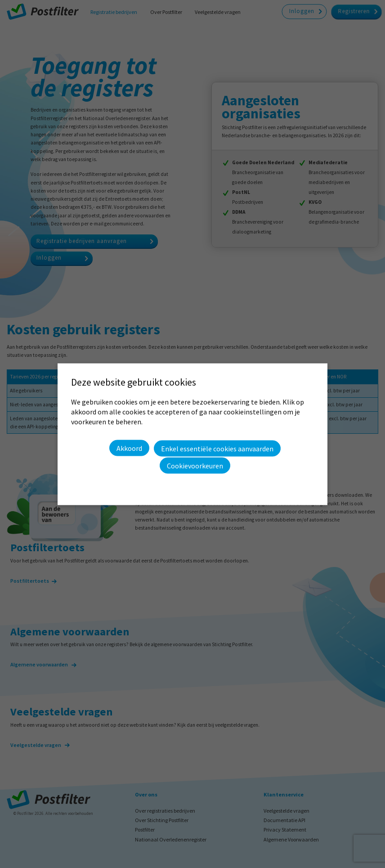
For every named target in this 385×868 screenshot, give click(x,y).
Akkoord (129, 448)
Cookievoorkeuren (195, 465)
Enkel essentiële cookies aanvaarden (217, 448)
